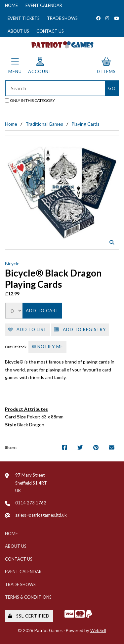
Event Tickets (24, 18)
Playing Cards (85, 124)
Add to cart (42, 311)
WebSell (98, 630)
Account (40, 66)
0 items (106, 66)
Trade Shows (62, 18)
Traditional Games (44, 124)
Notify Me (47, 347)
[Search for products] (55, 88)
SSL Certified (29, 616)
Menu (15, 66)
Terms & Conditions (28, 597)
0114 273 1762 (31, 503)
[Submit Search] (112, 88)
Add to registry (80, 329)
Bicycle (12, 263)
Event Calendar (44, 5)
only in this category (30, 100)
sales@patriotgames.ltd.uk (41, 515)
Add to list (27, 329)
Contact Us (50, 31)
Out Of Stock (16, 347)
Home (11, 5)
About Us (18, 31)
